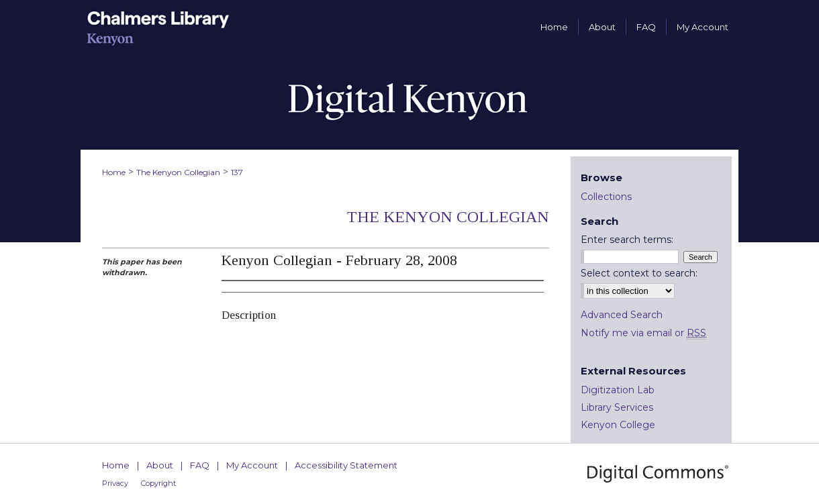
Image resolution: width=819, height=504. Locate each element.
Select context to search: (639, 273)
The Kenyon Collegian (178, 172)
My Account (252, 465)
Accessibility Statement (346, 465)
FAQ (200, 465)
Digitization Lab (618, 390)
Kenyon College (618, 425)
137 (237, 172)
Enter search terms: (627, 240)
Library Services (617, 407)
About (160, 465)
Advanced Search (622, 315)
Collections (606, 197)
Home (114, 172)
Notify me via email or (643, 333)
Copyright (158, 483)
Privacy (115, 483)
